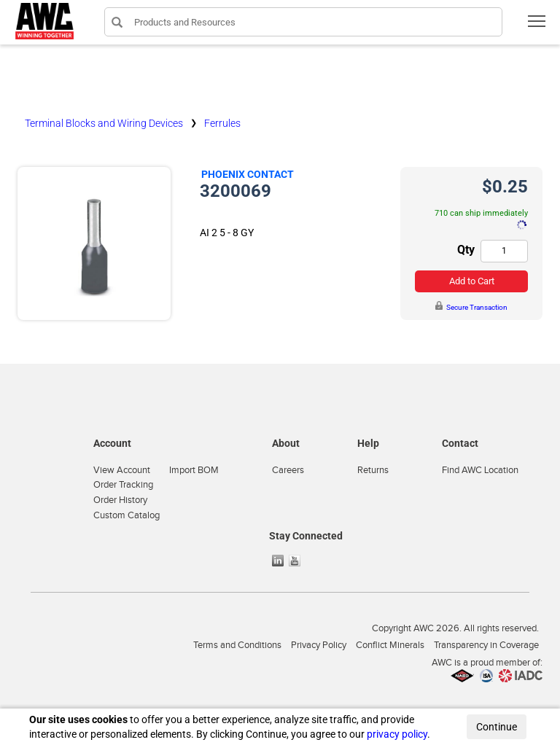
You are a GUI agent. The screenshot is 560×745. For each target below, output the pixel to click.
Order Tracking (123, 485)
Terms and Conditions (237, 645)
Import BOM (194, 470)
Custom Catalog (127, 515)
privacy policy (397, 734)
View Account (122, 470)
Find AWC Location (480, 470)
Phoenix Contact (248, 174)
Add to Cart (472, 281)
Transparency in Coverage (486, 645)
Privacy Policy (319, 645)
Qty (466, 250)
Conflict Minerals (390, 645)
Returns (373, 470)
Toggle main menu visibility (538, 26)
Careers (288, 470)
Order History (120, 500)
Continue (497, 727)
